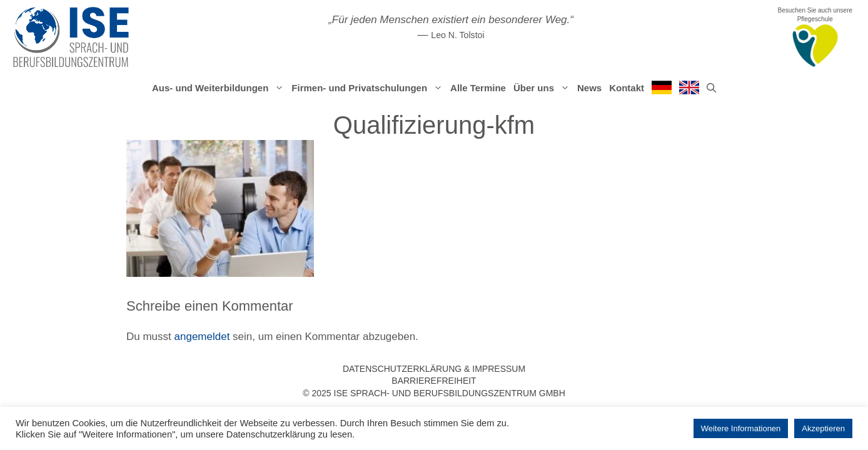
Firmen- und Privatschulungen (369, 88)
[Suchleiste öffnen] (711, 88)
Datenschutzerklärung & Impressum (434, 369)
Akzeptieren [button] (823, 428)
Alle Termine (478, 88)
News (589, 88)
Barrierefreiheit (434, 381)
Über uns (543, 88)
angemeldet (202, 337)
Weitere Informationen (741, 428)
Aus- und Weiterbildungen (220, 88)
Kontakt (627, 88)
